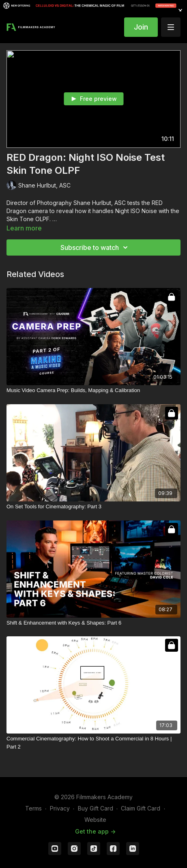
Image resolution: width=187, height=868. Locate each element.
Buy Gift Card (96, 808)
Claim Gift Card (141, 808)
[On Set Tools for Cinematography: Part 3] (93, 507)
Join (141, 27)
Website (95, 820)
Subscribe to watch (95, 247)
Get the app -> (95, 831)
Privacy (60, 808)
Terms (33, 808)
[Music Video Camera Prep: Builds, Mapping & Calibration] (93, 390)
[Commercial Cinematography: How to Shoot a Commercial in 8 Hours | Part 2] (93, 743)
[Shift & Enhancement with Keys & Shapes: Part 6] (93, 623)
